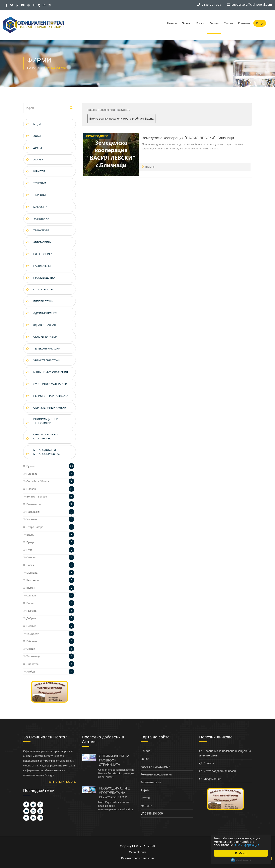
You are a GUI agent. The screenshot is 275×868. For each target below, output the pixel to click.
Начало (172, 23)
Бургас (29, 466)
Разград (30, 611)
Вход (260, 23)
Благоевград (33, 504)
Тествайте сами (151, 782)
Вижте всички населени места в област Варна (122, 118)
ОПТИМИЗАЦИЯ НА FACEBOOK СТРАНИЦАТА (114, 760)
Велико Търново (35, 497)
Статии (228, 23)
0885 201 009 (154, 814)
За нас (186, 23)
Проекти (207, 763)
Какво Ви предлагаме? (155, 767)
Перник (29, 626)
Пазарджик (32, 512)
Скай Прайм (137, 852)
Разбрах (241, 853)
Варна (29, 535)
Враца (29, 542)
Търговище (32, 656)
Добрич (30, 618)
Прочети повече (62, 782)
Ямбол (29, 672)
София (29, 649)
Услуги (200, 23)
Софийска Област (36, 481)
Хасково (30, 519)
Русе (28, 550)
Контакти (244, 23)
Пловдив (30, 474)
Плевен (30, 489)
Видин (29, 603)
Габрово (30, 641)
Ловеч (29, 565)
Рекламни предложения (156, 774)
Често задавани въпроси (218, 771)
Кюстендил (32, 580)
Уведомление (210, 779)
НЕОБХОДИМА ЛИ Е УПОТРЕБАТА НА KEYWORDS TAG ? (114, 793)
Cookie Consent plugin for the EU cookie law (241, 860)
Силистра (31, 664)
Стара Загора (33, 527)
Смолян (30, 557)
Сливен (30, 596)
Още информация (247, 845)
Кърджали (31, 634)
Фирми (214, 23)
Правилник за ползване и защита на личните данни (225, 753)
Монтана (30, 573)
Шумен (29, 588)
